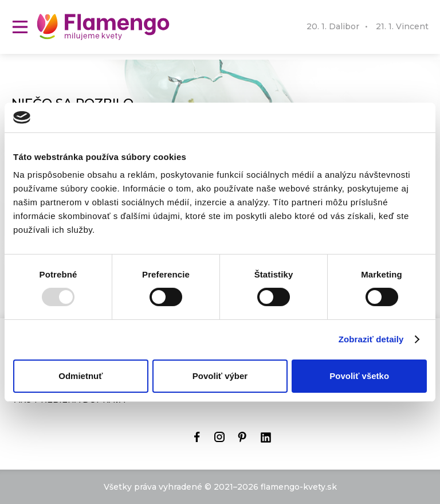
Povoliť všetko (359, 376)
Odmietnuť (80, 376)
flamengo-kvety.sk (299, 487)
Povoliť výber (220, 376)
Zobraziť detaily (371, 339)
